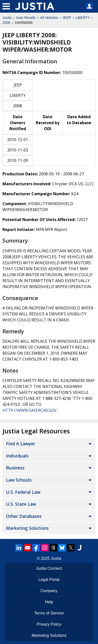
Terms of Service (49, 613)
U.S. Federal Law (23, 492)
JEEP (67, 18)
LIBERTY (83, 18)
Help (49, 602)
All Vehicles (49, 18)
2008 (6, 23)
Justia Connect (49, 568)
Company (49, 591)
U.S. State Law (21, 504)
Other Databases (24, 516)
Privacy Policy (49, 624)
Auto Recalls (26, 18)
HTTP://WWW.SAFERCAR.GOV (30, 410)
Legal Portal (49, 580)
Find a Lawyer (21, 444)
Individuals (17, 456)
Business (15, 468)
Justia (7, 18)
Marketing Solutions (27, 528)
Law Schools (19, 480)
